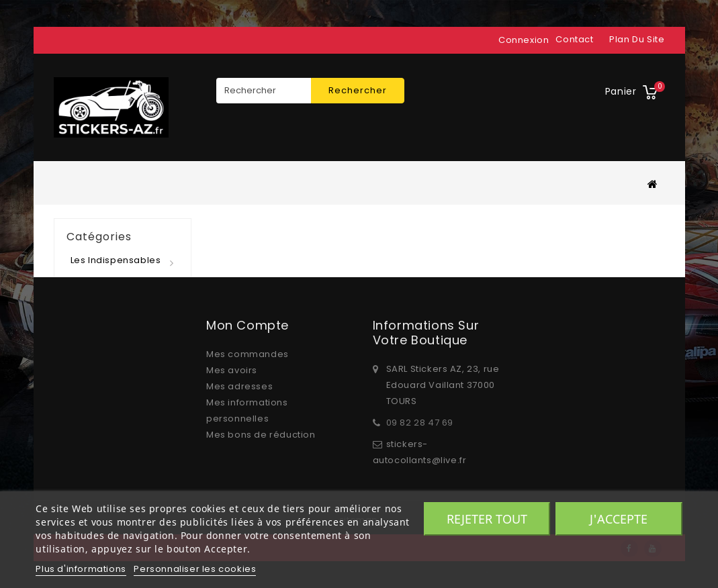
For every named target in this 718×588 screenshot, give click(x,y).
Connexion (524, 40)
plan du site (637, 39)
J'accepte (619, 519)
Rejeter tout (487, 519)
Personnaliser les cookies (195, 569)
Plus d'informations (81, 569)
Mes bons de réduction (261, 435)
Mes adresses (239, 386)
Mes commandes (248, 354)
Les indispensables (116, 260)
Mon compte (248, 325)
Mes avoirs (232, 370)
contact (574, 39)
